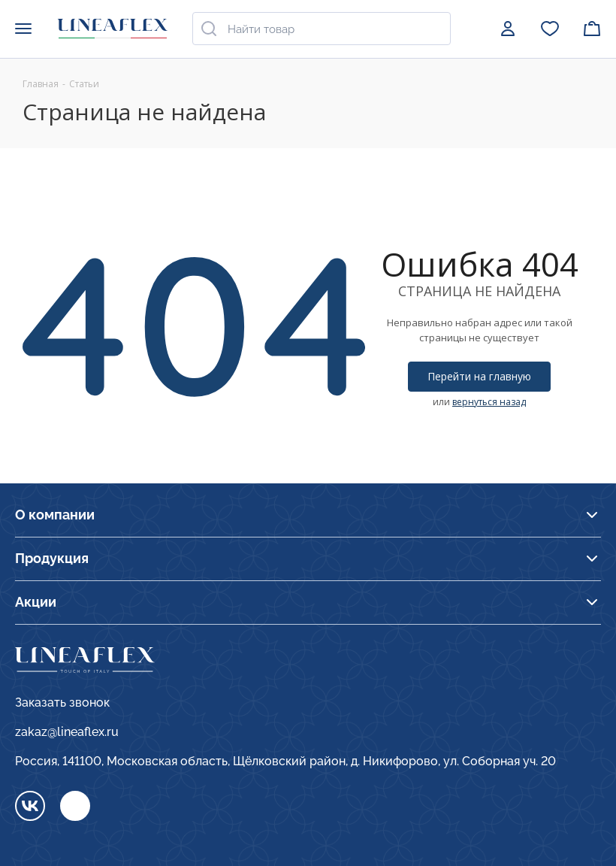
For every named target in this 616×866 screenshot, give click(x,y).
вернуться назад (489, 402)
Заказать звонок (62, 702)
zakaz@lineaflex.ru (67, 732)
